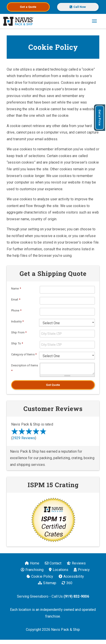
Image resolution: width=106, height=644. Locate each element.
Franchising (32, 570)
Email (16, 299)
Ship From (19, 332)
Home (32, 563)
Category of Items (24, 354)
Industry (17, 321)
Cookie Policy (40, 576)
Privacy (82, 570)
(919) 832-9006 (76, 596)
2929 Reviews (24, 438)
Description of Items (25, 368)
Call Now (78, 7)
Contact (53, 563)
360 (67, 583)
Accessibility (71, 576)
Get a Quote (28, 7)
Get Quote (53, 385)
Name (16, 289)
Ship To (17, 343)
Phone (16, 310)
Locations (59, 570)
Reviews (76, 563)
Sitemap (47, 583)
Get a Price (100, 118)
